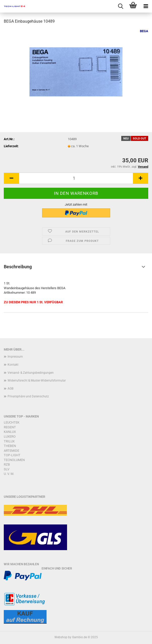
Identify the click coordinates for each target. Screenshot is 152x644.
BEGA (144, 31)
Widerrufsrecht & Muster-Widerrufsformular (37, 381)
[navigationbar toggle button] (146, 6)
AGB (10, 389)
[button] (11, 178)
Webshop (61, 637)
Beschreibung (18, 267)
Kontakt (13, 365)
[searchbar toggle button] (120, 6)
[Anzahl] (76, 178)
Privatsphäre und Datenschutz (28, 396)
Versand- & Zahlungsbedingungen (31, 373)
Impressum (15, 357)
